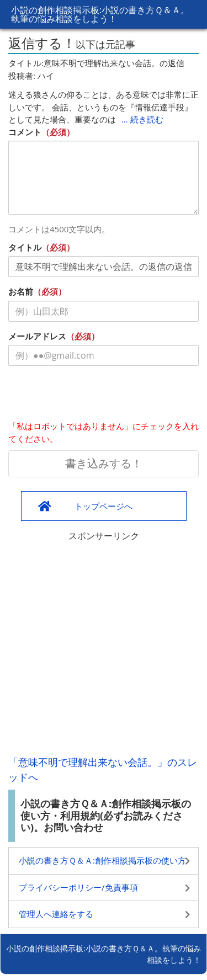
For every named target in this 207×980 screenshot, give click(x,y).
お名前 (21, 291)
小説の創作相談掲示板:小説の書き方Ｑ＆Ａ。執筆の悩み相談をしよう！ (100, 14)
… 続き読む (142, 119)
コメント (25, 132)
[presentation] (92, 396)
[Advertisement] (104, 646)
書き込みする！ (104, 463)
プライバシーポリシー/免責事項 (78, 887)
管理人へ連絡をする (56, 914)
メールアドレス (37, 336)
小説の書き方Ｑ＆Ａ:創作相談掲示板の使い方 (102, 860)
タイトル (25, 247)
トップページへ (104, 506)
